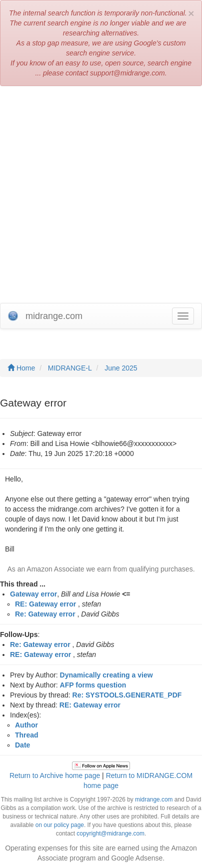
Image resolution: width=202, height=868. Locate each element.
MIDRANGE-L (70, 368)
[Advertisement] (101, 197)
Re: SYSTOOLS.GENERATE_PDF (127, 695)
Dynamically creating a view (106, 675)
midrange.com (154, 799)
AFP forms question (93, 685)
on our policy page (60, 825)
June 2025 (121, 368)
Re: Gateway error (45, 614)
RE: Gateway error (45, 604)
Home (21, 368)
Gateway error (33, 594)
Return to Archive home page (55, 775)
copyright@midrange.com (110, 833)
